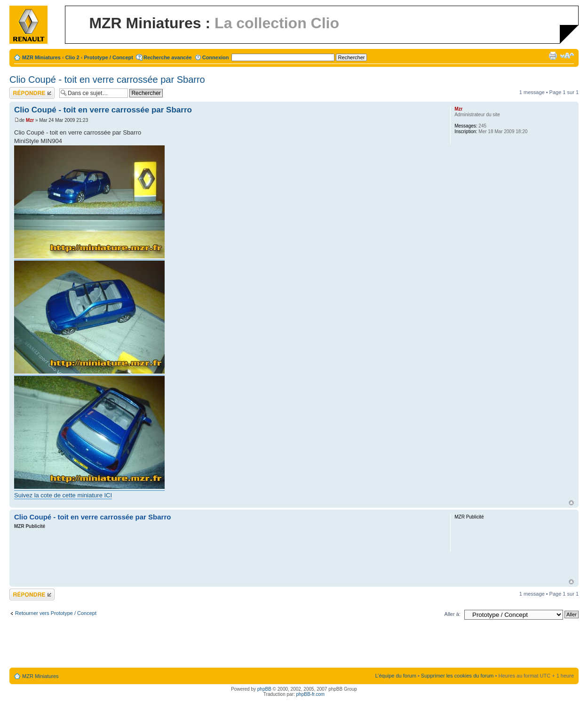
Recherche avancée (168, 57)
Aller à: (453, 614)
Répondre (32, 93)
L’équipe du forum (395, 676)
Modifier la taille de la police (567, 56)
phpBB (264, 689)
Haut (571, 503)
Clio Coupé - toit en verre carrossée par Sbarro (107, 80)
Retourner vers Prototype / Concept (56, 613)
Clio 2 (72, 57)
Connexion (216, 57)
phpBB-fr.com (311, 694)
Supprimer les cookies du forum (457, 676)
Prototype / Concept (108, 57)
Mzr (30, 120)
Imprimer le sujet (553, 56)
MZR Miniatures (41, 57)
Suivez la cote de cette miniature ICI (63, 495)
